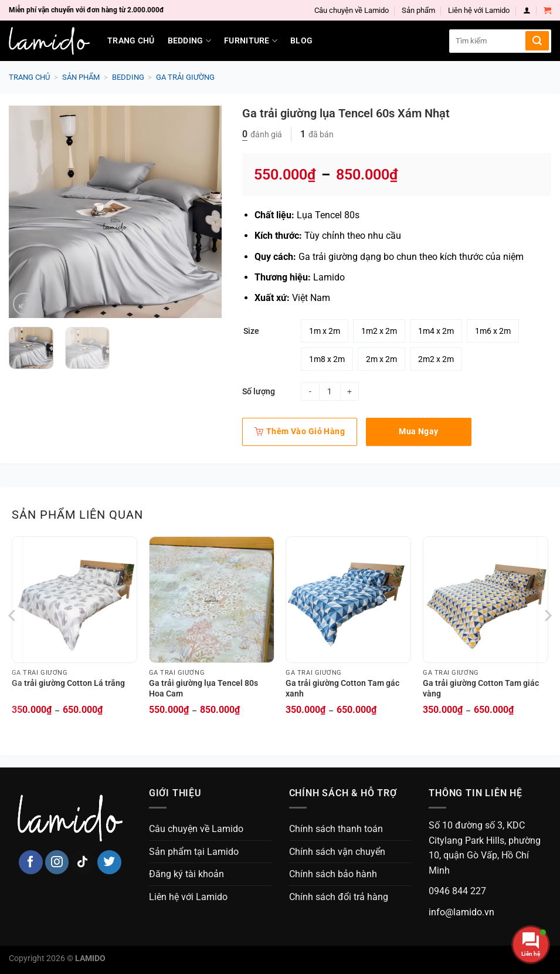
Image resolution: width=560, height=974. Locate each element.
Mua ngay (418, 431)
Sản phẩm (418, 10)
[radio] (325, 331)
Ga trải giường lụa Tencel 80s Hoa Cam (203, 689)
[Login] (527, 10)
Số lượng (259, 391)
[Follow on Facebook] (31, 862)
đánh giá (262, 134)
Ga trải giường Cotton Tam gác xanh (342, 689)
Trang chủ (131, 41)
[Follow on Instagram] (57, 862)
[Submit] (537, 41)
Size (251, 331)
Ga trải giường (185, 77)
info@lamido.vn (461, 912)
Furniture (251, 41)
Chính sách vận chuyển (337, 852)
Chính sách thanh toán (336, 829)
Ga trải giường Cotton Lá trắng (68, 683)
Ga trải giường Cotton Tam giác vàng (481, 689)
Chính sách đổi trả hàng (339, 897)
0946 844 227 (457, 891)
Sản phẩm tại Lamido (194, 852)
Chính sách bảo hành (333, 874)
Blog (301, 41)
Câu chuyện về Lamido (352, 10)
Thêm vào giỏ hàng (300, 431)
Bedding (190, 41)
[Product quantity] (330, 391)
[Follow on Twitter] (109, 862)
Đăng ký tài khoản (186, 874)
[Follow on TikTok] (83, 862)
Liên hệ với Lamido (479, 10)
